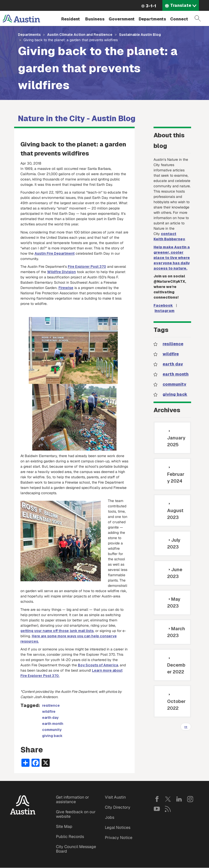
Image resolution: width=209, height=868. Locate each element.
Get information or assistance (72, 799)
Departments (152, 19)
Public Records (70, 837)
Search (198, 18)
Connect (179, 19)
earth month (53, 724)
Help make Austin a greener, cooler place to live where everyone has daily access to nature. (172, 258)
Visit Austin (115, 797)
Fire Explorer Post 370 (87, 267)
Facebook (163, 305)
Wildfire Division (62, 272)
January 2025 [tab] (176, 438)
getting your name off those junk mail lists (57, 631)
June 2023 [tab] (175, 573)
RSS (168, 809)
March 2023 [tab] (176, 632)
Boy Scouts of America (98, 665)
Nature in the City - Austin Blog (77, 119)
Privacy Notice (119, 838)
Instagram (165, 311)
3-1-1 (151, 6)
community (52, 730)
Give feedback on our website (76, 814)
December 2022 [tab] (176, 665)
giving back (52, 736)
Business (95, 19)
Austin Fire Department (55, 253)
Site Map (64, 826)
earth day (50, 718)
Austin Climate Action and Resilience (80, 35)
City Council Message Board (76, 849)
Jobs (110, 817)
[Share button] (25, 762)
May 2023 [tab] (174, 602)
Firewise (66, 288)
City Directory (118, 807)
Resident (71, 19)
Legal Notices (118, 827)
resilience (51, 705)
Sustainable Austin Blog (140, 35)
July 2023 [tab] (174, 543)
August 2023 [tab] (175, 511)
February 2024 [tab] (176, 475)
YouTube (157, 809)
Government (122, 19)
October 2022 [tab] (176, 702)
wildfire (49, 712)
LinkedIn (179, 799)
